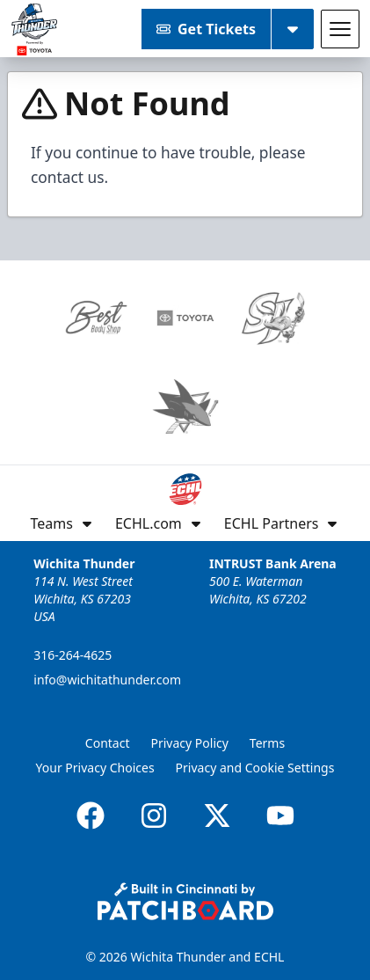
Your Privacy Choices (95, 768)
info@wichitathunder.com (107, 680)
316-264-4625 (73, 655)
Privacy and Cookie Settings (255, 768)
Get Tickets (206, 29)
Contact (108, 743)
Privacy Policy (190, 743)
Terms (267, 743)
